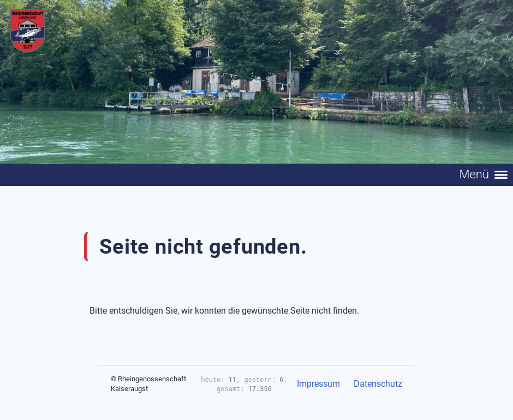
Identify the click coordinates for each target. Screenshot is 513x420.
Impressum (318, 384)
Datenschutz (378, 384)
